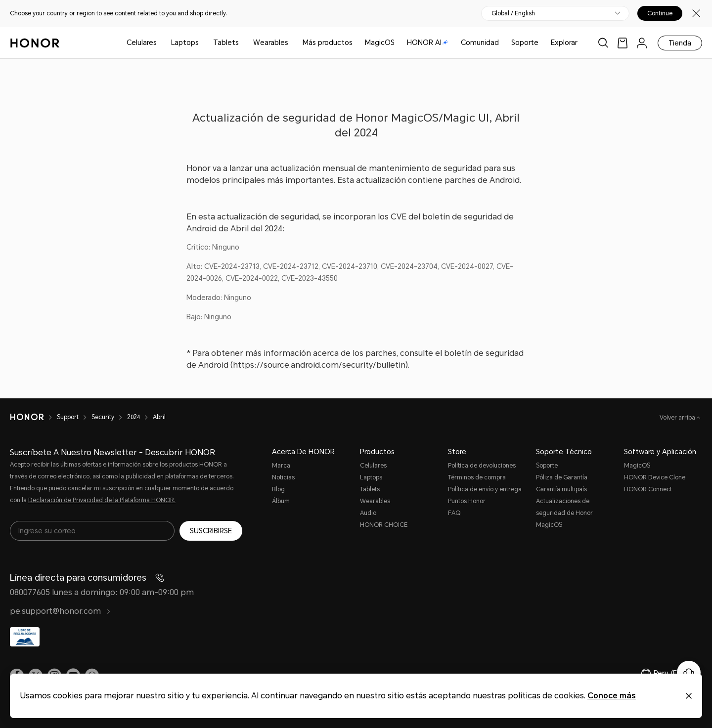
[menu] (642, 43)
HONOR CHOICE (384, 525)
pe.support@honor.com (60, 611)
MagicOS (380, 43)
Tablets (226, 43)
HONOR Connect (648, 489)
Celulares (142, 43)
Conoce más (612, 696)
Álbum (281, 501)
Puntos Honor (467, 501)
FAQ (454, 513)
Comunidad (480, 43)
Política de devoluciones (482, 466)
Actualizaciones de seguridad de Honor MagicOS (564, 513)
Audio (368, 513)
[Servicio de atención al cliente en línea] (689, 673)
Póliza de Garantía (562, 477)
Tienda (680, 43)
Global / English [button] (513, 13)
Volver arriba (678, 418)
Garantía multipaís (561, 489)
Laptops (185, 43)
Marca (281, 466)
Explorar (564, 43)
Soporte (525, 43)
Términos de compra (477, 477)
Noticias (283, 477)
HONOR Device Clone (655, 477)
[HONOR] (33, 417)
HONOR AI (428, 43)
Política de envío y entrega (485, 489)
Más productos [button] (328, 43)
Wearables (271, 43)
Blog (278, 489)
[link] (623, 43)
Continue (660, 13)
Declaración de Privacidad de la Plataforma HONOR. (102, 500)
